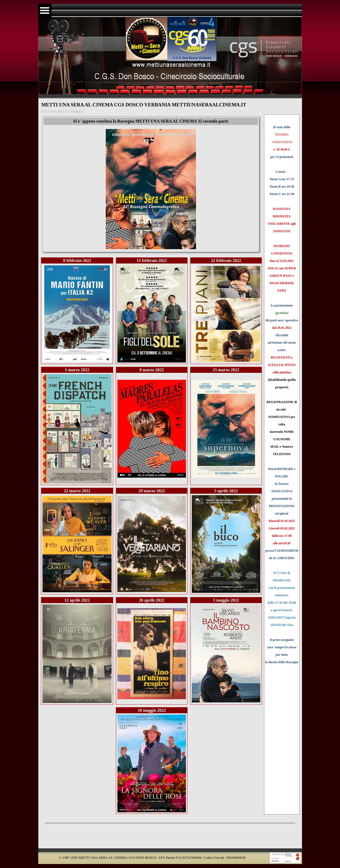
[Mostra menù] (45, 10)
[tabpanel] (282, 398)
